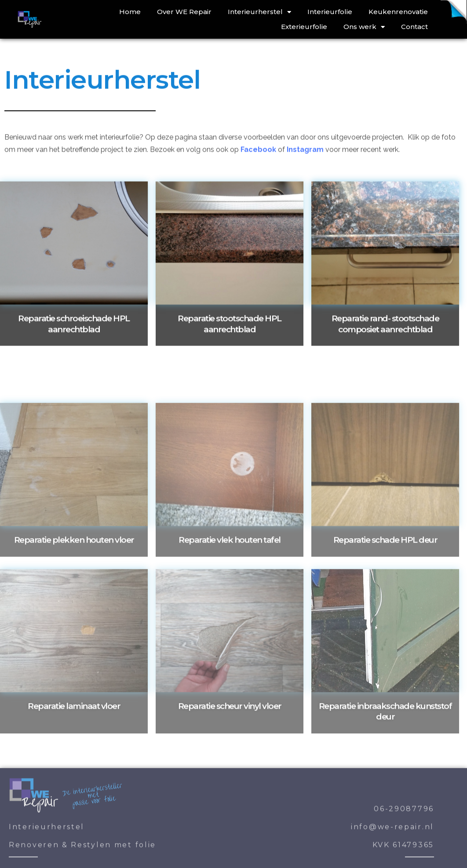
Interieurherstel (259, 12)
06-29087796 (404, 855)
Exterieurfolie (304, 27)
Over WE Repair (184, 12)
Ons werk (364, 27)
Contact (414, 27)
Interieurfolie (330, 12)
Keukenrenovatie (398, 12)
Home (130, 12)
